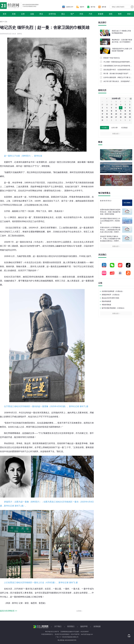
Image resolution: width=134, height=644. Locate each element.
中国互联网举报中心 (47, 634)
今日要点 (105, 128)
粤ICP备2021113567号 (52, 632)
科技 (81, 14)
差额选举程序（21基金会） (111, 295)
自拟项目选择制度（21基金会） (113, 291)
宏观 (14, 14)
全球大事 (114, 128)
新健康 (101, 14)
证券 (23, 14)
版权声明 (84, 626)
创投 (111, 14)
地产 (72, 14)
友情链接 (97, 626)
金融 (32, 14)
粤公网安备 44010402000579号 (67, 640)
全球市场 (52, 14)
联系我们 (71, 626)
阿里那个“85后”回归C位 (112, 58)
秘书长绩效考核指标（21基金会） (114, 308)
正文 (6, 22)
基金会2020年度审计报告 (110, 298)
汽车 (91, 14)
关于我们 (58, 626)
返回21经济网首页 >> (9, 611)
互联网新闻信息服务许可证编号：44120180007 (75, 632)
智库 (120, 14)
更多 (129, 14)
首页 (5, 14)
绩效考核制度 (106, 301)
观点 (63, 14)
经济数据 (124, 128)
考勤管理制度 (106, 305)
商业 (41, 14)
